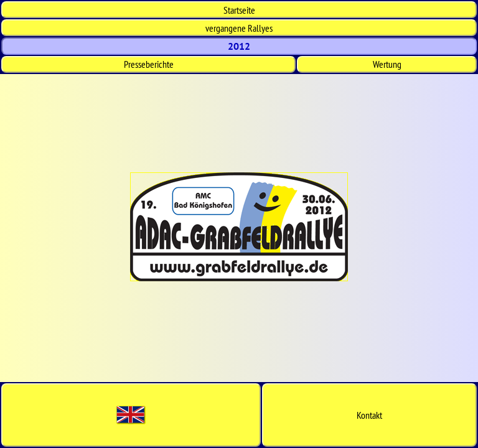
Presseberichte (149, 64)
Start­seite (239, 10)
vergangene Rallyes (239, 28)
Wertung (387, 64)
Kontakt (369, 415)
